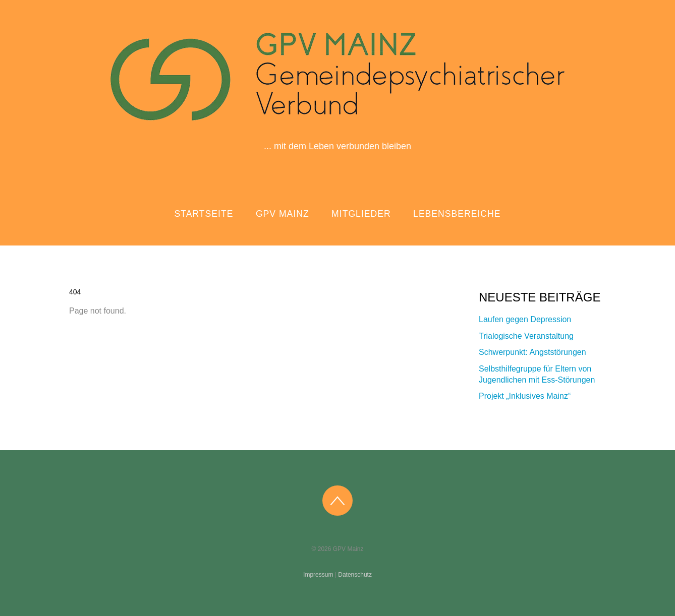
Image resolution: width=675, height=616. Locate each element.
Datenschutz (355, 575)
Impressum (318, 575)
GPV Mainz (283, 214)
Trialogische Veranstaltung (526, 336)
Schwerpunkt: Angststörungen (532, 352)
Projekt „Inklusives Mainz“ (525, 396)
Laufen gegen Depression (525, 319)
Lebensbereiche (457, 214)
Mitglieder (361, 214)
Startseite (204, 214)
